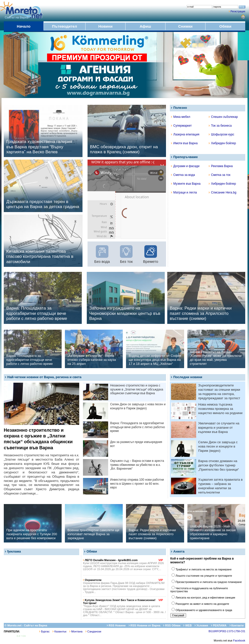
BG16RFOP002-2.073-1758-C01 (227, 631)
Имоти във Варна (184, 143)
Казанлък (59, 631)
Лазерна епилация (185, 134)
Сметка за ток (220, 175)
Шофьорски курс (221, 134)
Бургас (44, 631)
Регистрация (238, 11)
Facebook (239, 640)
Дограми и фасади (185, 166)
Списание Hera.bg (223, 192)
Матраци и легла (184, 192)
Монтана (76, 631)
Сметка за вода (183, 175)
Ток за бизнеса (220, 126)
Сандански (93, 631)
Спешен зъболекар (223, 117)
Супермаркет (181, 126)
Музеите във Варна (186, 184)
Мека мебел (181, 117)
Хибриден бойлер (222, 143)
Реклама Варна (221, 166)
